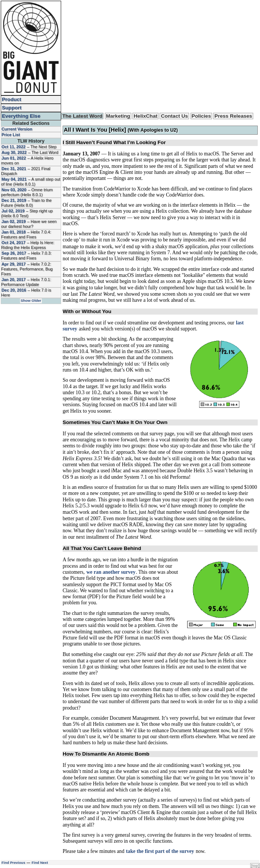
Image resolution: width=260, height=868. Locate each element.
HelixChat (145, 116)
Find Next (40, 863)
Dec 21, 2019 (14, 200)
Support (12, 108)
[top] (255, 866)
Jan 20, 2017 (14, 280)
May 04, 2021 (14, 179)
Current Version (17, 129)
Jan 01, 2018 (14, 232)
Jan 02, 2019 (14, 221)
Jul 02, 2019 (13, 211)
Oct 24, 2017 (13, 243)
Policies (201, 116)
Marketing (118, 116)
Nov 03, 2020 (14, 190)
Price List (11, 135)
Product (12, 99)
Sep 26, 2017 (14, 253)
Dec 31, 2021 (14, 169)
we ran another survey (111, 572)
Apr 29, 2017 (14, 264)
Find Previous (13, 863)
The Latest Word (82, 116)
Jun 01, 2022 (14, 158)
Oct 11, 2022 (13, 147)
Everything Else (21, 116)
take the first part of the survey (160, 851)
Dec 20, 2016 (14, 290)
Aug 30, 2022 (14, 152)
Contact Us (174, 116)
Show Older (31, 300)
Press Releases (233, 116)
